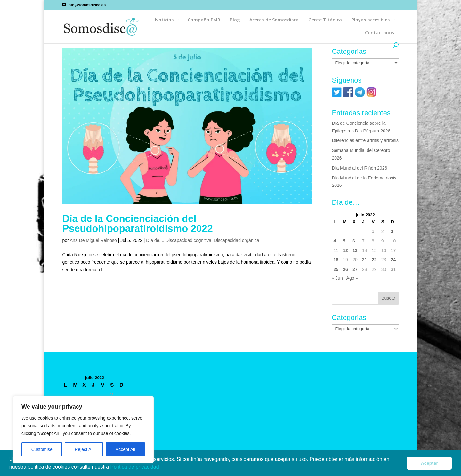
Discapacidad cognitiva (188, 240)
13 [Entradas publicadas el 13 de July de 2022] (355, 250)
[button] (161, 468)
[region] (83, 430)
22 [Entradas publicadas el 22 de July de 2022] (374, 260)
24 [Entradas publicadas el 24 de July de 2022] (393, 260)
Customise (42, 449)
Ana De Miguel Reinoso (93, 240)
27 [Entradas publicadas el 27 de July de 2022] (355, 269)
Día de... (154, 240)
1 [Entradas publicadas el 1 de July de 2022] (373, 231)
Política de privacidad (136, 467)
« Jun (337, 278)
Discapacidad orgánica (237, 240)
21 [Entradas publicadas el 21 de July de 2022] (365, 260)
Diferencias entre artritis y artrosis (365, 140)
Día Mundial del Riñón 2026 (359, 168)
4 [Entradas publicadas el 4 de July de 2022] (335, 241)
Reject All (84, 449)
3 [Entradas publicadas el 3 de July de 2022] (392, 231)
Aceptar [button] (429, 463)
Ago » (352, 278)
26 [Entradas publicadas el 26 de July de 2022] (345, 269)
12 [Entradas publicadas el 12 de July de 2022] (345, 250)
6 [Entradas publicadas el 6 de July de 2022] (354, 241)
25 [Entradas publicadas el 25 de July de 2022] (336, 269)
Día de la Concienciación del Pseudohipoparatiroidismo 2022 (137, 224)
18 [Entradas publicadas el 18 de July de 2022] (336, 260)
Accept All (125, 449)
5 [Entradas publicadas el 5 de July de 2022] (344, 241)
